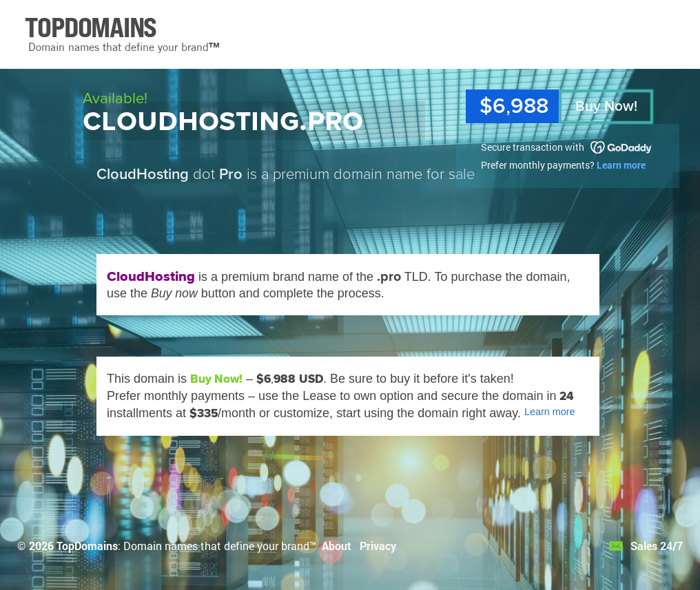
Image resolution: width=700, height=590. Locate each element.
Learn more (621, 165)
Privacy (378, 546)
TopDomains (87, 546)
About (337, 546)
